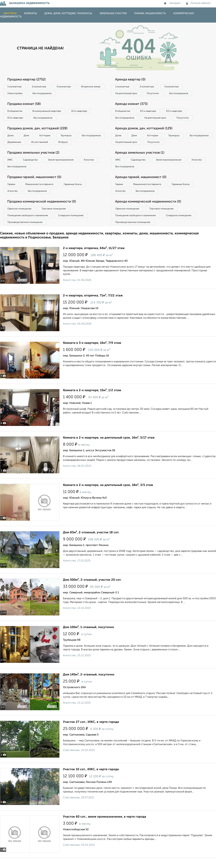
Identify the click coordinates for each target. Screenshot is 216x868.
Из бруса (13, 151)
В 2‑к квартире (83, 112)
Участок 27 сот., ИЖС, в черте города (91, 732)
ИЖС (11, 169)
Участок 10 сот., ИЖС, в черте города (91, 780)
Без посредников (75, 94)
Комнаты (31, 13)
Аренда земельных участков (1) (140, 161)
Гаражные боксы (76, 194)
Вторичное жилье (18, 94)
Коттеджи (47, 137)
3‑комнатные (66, 87)
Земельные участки (113, 13)
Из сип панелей (72, 144)
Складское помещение (73, 225)
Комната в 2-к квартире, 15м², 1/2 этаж (92, 401)
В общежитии (15, 112)
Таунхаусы (69, 137)
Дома (11, 137)
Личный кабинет (199, 3)
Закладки (172, 3)
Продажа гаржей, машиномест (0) (35, 186)
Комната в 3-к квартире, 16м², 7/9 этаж (92, 353)
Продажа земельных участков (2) (34, 161)
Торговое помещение (56, 219)
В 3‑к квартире (16, 119)
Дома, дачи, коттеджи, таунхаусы (68, 13)
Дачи (28, 137)
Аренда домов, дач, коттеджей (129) (145, 136)
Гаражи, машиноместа (150, 13)
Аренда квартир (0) (131, 80)
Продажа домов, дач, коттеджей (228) (38, 129)
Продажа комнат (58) (25, 105)
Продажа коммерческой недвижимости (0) (43, 211)
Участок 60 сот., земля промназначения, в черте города (105, 827)
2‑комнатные (40, 87)
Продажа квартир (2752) (27, 80)
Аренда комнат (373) (132, 105)
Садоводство (32, 169)
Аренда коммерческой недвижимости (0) (149, 211)
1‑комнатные (15, 87)
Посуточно (155, 94)
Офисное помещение (20, 219)
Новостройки (46, 94)
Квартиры (10, 13)
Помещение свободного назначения (28, 225)
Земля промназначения (64, 169)
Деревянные (45, 144)
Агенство (93, 169)
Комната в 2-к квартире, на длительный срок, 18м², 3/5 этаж (108, 495)
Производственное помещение (25, 232)
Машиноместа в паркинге (41, 194)
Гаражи (12, 194)
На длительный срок (127, 94)
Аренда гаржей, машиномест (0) (142, 186)
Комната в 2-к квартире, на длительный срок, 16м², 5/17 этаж (109, 448)
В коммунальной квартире (49, 112)
